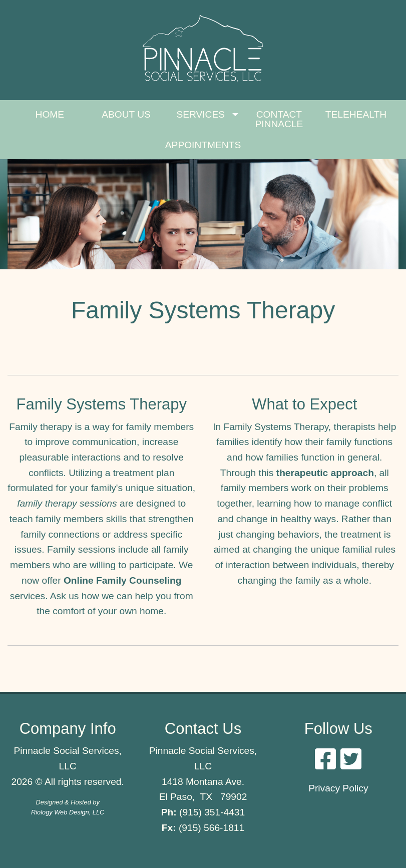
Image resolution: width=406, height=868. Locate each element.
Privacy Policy (338, 788)
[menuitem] (50, 119)
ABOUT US (126, 114)
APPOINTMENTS (203, 145)
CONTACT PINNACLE (279, 119)
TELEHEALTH (356, 114)
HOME (50, 114)
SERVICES (200, 114)
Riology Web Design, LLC (68, 812)
